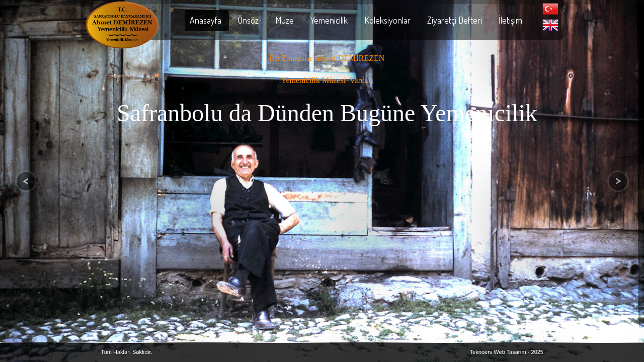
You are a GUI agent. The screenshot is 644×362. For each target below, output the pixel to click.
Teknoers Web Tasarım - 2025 (507, 352)
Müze (285, 20)
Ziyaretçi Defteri (455, 20)
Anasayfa (206, 20)
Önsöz (248, 20)
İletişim (510, 20)
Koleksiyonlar (387, 20)
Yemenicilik (329, 20)
